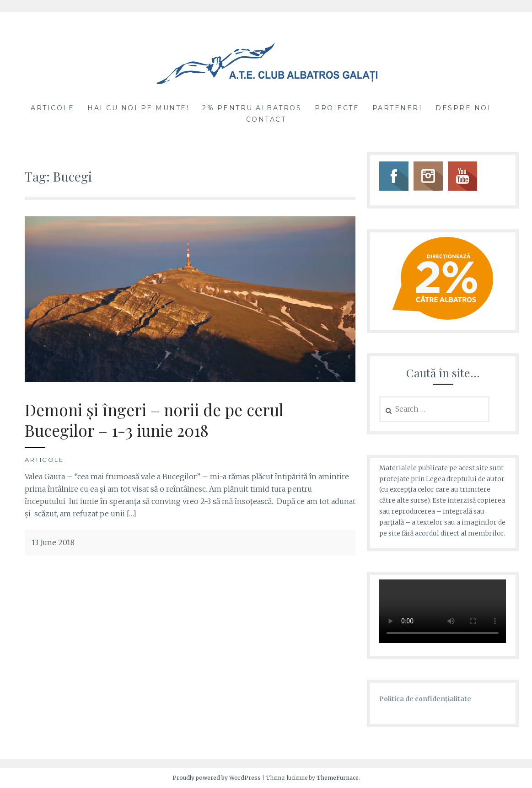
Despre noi (463, 108)
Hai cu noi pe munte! (138, 108)
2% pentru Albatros (252, 108)
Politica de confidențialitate (425, 699)
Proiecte (337, 108)
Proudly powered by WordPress (217, 778)
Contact (266, 119)
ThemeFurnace (338, 778)
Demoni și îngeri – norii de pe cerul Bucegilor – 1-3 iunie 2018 (154, 420)
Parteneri (398, 108)
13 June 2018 (53, 542)
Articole (52, 108)
